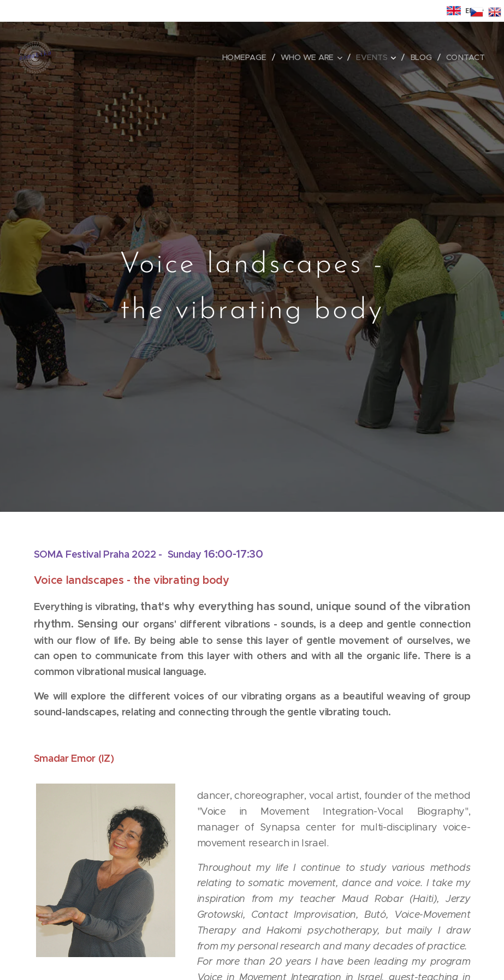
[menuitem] (250, 57)
